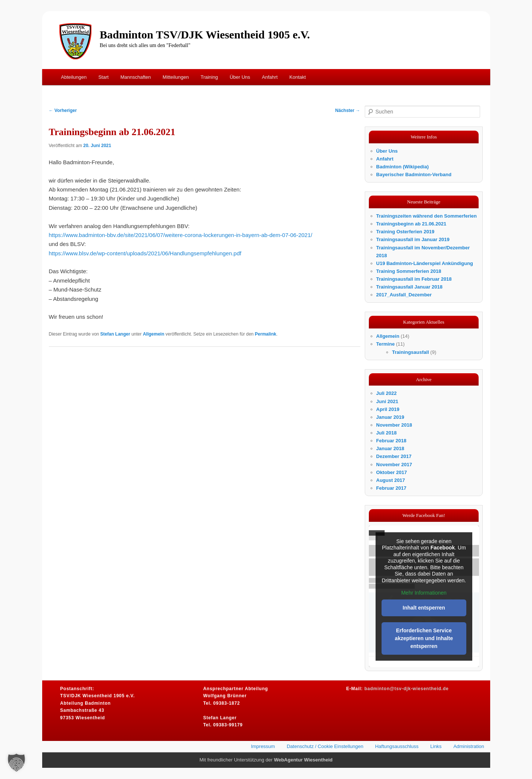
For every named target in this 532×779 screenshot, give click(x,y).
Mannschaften (136, 77)
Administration (469, 746)
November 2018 (394, 425)
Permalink (266, 334)
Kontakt (298, 77)
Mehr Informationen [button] (424, 593)
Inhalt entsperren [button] (424, 608)
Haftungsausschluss (397, 746)
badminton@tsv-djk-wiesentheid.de (407, 689)
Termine (386, 344)
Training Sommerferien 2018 (409, 271)
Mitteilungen (176, 77)
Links (436, 746)
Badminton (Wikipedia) (403, 167)
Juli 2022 (387, 393)
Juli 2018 (387, 433)
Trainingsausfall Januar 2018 (410, 287)
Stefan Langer (115, 334)
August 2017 (391, 480)
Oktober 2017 (392, 472)
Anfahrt (270, 77)
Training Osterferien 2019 (405, 232)
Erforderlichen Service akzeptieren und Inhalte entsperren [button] (424, 638)
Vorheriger (63, 110)
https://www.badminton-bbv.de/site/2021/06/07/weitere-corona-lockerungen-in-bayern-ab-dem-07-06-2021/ (181, 235)
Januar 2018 (390, 448)
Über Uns (240, 77)
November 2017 (394, 465)
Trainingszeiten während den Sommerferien (427, 216)
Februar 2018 (391, 441)
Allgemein (154, 334)
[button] (16, 763)
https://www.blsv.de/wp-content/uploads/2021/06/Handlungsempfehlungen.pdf (145, 253)
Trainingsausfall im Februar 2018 (414, 279)
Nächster (348, 110)
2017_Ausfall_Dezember (404, 295)
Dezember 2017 (394, 456)
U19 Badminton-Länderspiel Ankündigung (425, 263)
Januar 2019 (390, 417)
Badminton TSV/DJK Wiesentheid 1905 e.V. (205, 35)
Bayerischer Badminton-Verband (414, 175)
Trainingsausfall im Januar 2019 (413, 239)
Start (103, 77)
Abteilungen (74, 77)
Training (209, 77)
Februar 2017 (391, 488)
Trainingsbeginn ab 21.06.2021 (411, 224)
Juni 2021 (387, 401)
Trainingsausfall (410, 352)
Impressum (263, 746)
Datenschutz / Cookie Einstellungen (325, 746)
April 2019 (388, 409)
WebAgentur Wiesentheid (303, 760)
